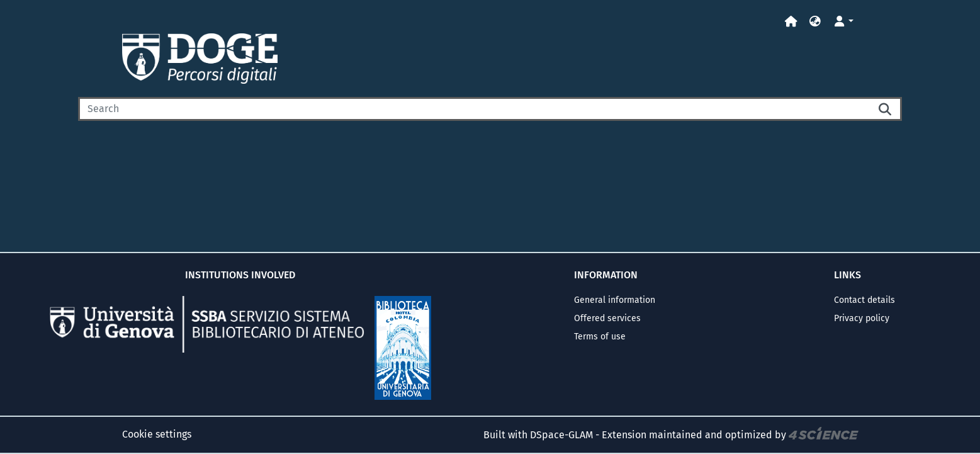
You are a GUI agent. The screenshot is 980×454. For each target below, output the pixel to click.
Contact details (865, 300)
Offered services (607, 318)
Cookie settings (157, 434)
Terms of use (600, 337)
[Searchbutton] (886, 109)
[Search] (474, 109)
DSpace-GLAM (561, 435)
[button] (815, 22)
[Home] (791, 22)
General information (615, 300)
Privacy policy (862, 318)
